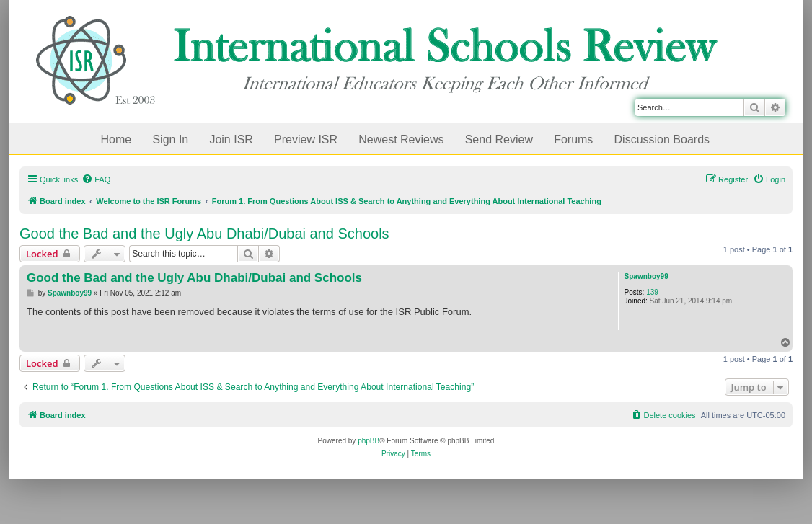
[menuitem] (96, 179)
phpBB (369, 441)
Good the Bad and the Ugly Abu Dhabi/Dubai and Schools (204, 234)
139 (652, 292)
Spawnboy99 (646, 276)
